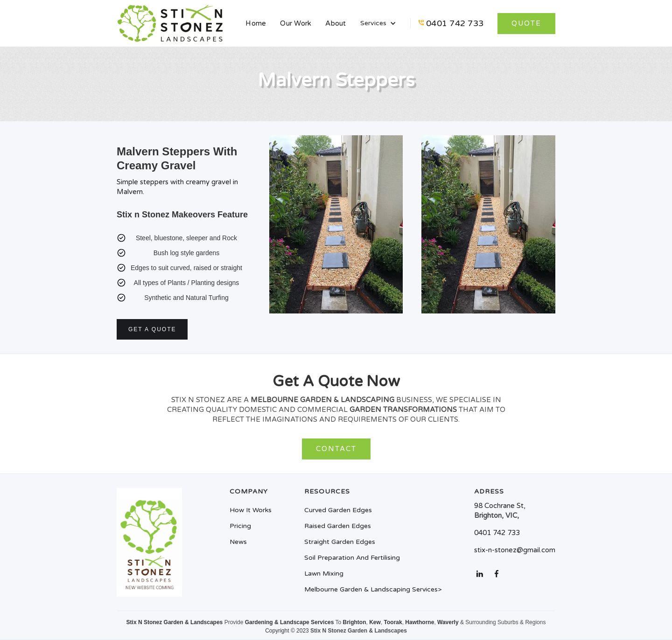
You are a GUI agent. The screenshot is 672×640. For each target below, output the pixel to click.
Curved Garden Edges (338, 510)
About (336, 23)
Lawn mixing (324, 574)
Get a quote (152, 329)
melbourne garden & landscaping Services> (373, 590)
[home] (170, 23)
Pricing (240, 526)
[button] (378, 23)
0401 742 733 (455, 23)
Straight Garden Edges (340, 542)
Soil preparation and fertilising (352, 558)
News (238, 542)
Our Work (296, 23)
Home (256, 23)
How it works (251, 510)
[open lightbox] (336, 229)
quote (526, 23)
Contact (336, 449)
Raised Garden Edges (338, 526)
